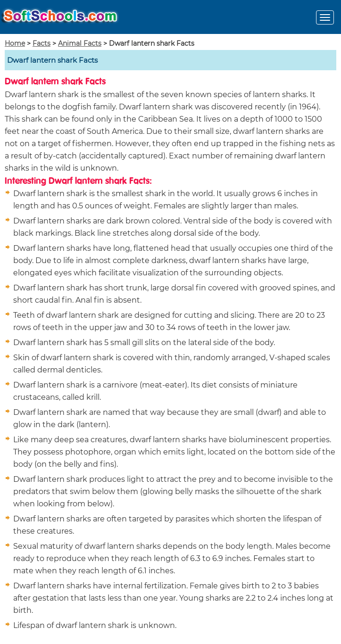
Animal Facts (80, 43)
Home (15, 43)
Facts (42, 43)
